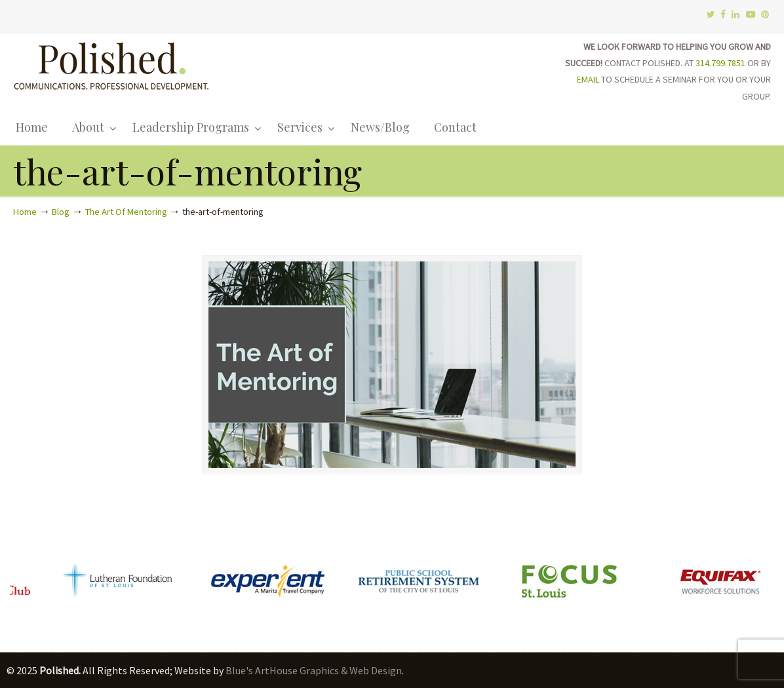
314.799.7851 (720, 63)
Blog (61, 212)
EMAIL (588, 79)
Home (25, 212)
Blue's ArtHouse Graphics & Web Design (314, 670)
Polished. (111, 64)
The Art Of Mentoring (126, 212)
